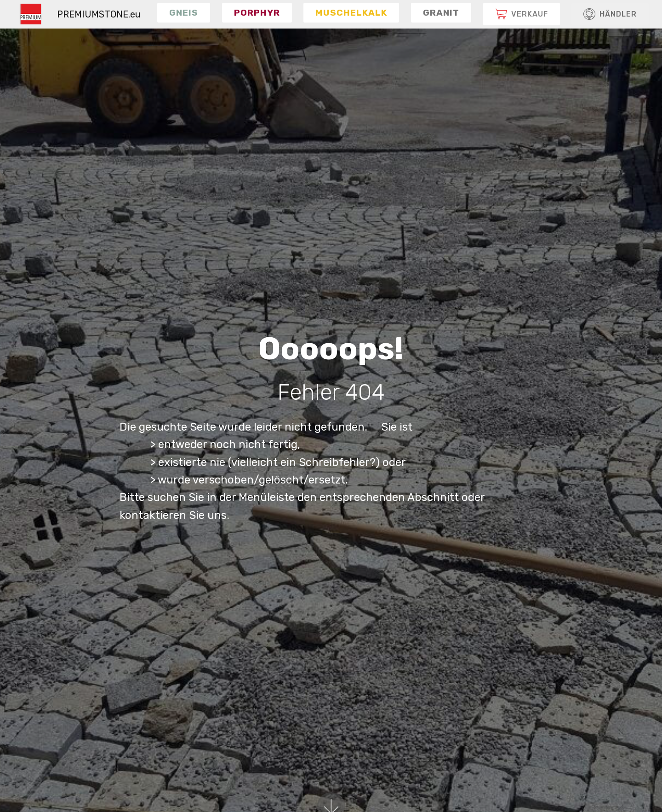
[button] (184, 12)
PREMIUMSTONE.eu (99, 14)
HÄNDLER (610, 14)
